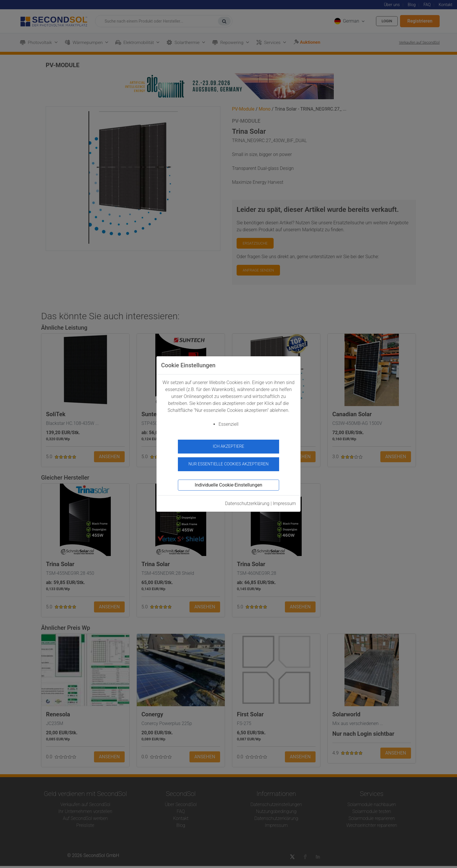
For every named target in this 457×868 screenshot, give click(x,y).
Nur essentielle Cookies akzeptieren (228, 462)
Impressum (284, 501)
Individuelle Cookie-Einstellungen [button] (228, 482)
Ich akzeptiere (229, 446)
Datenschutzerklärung (247, 501)
